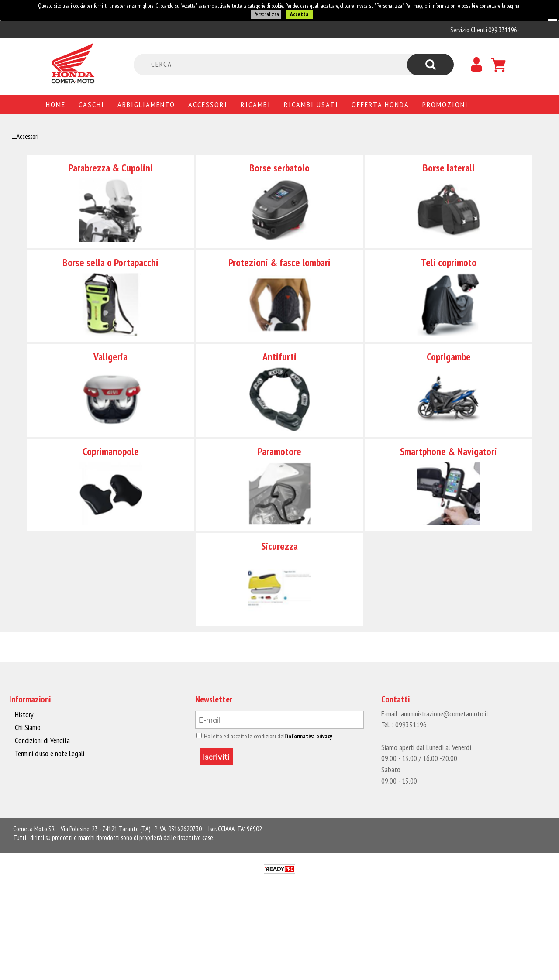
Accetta (299, 14)
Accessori (208, 104)
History (24, 715)
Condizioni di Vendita (42, 740)
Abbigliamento (146, 104)
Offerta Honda (380, 104)
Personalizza (266, 14)
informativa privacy (306, 736)
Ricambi (256, 104)
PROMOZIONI (445, 104)
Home (56, 104)
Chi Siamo (28, 727)
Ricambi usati (311, 104)
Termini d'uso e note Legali (49, 753)
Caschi (91, 104)
